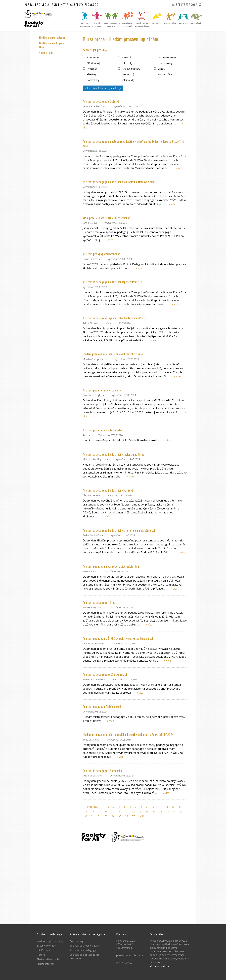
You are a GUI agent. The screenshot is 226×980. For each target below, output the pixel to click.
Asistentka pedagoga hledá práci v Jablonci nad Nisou (113, 454)
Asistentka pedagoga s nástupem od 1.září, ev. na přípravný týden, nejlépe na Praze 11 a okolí (133, 144)
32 (99, 816)
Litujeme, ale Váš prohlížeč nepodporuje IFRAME (113, 882)
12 (166, 807)
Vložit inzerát (46, 53)
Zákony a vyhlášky (46, 946)
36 (127, 816)
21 (127, 812)
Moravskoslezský (165, 57)
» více (179, 168)
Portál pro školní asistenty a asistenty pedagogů (61, 5)
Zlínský (159, 69)
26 (161, 812)
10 (153, 807)
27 (167, 812)
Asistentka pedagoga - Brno (99, 602)
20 (120, 812)
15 (86, 812)
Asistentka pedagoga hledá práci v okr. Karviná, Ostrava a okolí (119, 182)
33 (106, 816)
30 (86, 816)
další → (143, 816)
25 (154, 812)
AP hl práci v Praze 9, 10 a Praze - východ (107, 218)
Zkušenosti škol (45, 964)
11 (160, 807)
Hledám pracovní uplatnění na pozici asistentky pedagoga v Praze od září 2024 (128, 734)
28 (174, 812)
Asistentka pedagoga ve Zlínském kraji (105, 674)
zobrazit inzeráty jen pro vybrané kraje (103, 88)
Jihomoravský (163, 63)
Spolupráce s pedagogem (84, 950)
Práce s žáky (76, 941)
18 (106, 812)
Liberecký (125, 63)
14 (180, 807)
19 (113, 812)
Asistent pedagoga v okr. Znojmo (102, 390)
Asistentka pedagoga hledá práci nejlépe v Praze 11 (112, 282)
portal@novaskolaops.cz (130, 955)
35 (120, 816)
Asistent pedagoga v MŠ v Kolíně (101, 254)
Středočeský (91, 63)
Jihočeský (90, 69)
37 (133, 816)
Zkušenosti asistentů (48, 959)
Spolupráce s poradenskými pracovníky (85, 957)
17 (99, 812)
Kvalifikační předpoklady (50, 941)
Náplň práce (43, 950)
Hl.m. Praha (91, 57)
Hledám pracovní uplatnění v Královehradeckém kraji (113, 354)
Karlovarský (91, 80)
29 (181, 812)
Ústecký (125, 57)
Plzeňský (90, 74)
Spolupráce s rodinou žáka (84, 946)
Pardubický (126, 74)
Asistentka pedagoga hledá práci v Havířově (108, 490)
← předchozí (91, 807)
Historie (41, 955)
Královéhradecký (129, 69)
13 (173, 807)
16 (92, 812)
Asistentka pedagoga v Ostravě (101, 101)
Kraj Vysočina (163, 74)
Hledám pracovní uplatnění (53, 38)
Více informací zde (160, 966)
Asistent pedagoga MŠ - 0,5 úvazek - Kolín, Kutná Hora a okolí (118, 638)
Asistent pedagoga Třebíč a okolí (102, 706)
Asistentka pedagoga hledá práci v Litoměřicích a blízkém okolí (119, 530)
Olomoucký (126, 80)
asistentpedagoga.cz (187, 5)
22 (133, 812)
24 (147, 812)
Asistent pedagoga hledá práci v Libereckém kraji (111, 566)
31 (92, 816)
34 (113, 816)
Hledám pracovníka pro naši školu (53, 45)
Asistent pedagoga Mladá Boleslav (103, 430)
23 (140, 812)
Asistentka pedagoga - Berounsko (102, 771)
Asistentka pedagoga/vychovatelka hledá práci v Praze (114, 318)
